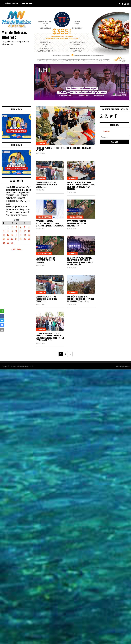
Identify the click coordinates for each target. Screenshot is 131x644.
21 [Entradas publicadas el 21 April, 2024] (4, 239)
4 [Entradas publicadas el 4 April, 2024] (21, 227)
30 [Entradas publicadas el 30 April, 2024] (12, 243)
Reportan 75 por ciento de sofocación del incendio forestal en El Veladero (65, 149)
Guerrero (72, 178)
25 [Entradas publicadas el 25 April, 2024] (21, 239)
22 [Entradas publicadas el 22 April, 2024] (8, 239)
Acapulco (41, 144)
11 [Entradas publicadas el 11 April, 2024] (21, 231)
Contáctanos (28, 3)
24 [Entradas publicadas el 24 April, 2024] (16, 239)
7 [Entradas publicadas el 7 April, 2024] (4, 231)
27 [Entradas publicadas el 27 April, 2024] (29, 239)
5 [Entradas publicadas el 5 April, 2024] (25, 227)
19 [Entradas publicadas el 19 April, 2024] (25, 235)
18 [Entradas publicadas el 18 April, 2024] (21, 235)
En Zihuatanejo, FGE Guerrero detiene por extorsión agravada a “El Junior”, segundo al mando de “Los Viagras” (18, 211)
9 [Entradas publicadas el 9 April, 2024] (12, 231)
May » (19, 249)
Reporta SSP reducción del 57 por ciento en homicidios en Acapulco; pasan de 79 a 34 (18, 190)
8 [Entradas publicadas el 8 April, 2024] (8, 231)
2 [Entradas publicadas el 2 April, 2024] (12, 227)
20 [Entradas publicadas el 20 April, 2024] (29, 235)
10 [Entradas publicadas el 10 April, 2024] (16, 231)
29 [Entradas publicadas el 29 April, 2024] (8, 243)
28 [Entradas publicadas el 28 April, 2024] (4, 243)
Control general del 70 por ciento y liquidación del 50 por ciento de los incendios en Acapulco (81, 186)
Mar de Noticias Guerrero (14, 34)
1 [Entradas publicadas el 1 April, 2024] (8, 227)
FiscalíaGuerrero (44, 217)
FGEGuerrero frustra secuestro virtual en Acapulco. (45, 260)
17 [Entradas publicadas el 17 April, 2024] (16, 235)
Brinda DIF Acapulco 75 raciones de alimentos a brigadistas (47, 185)
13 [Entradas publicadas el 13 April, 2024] (29, 231)
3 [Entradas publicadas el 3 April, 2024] (16, 227)
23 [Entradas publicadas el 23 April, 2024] (12, 239)
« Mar (14, 249)
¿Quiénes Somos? (11, 3)
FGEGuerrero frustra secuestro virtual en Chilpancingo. (77, 223)
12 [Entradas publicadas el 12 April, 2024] (25, 231)
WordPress (126, 366)
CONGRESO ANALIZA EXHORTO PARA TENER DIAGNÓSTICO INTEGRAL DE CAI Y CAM (17, 198)
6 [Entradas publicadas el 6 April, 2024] (29, 227)
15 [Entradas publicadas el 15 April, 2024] (8, 235)
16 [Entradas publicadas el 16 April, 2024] (12, 235)
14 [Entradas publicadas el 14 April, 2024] (4, 235)
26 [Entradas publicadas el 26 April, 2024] (25, 239)
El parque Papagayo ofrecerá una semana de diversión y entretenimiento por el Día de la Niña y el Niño (80, 261)
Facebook (106, 131)
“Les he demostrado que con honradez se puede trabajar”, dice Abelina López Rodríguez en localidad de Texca (50, 337)
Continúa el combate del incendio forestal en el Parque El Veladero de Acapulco (81, 299)
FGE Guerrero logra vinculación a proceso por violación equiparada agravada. (50, 223)
